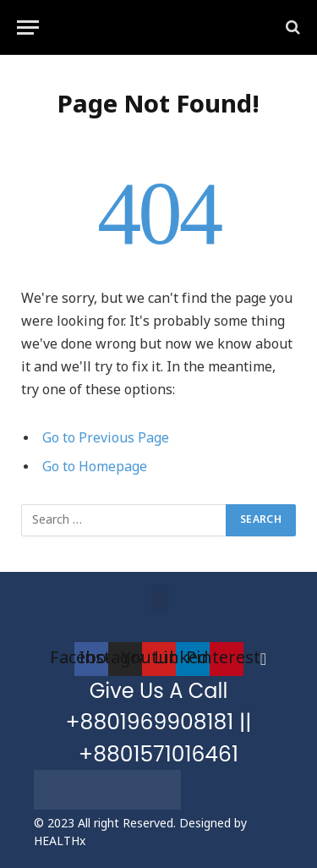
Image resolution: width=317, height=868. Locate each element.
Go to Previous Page (106, 439)
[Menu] (28, 27)
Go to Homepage (95, 467)
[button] (159, 599)
